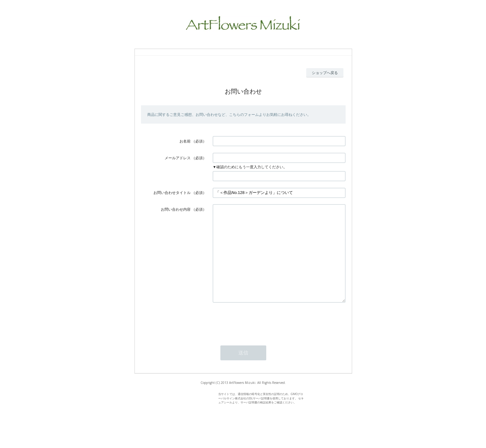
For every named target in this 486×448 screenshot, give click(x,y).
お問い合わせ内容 (176, 209)
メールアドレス (178, 158)
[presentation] (260, 340)
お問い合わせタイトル (172, 193)
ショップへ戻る (325, 73)
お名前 (185, 141)
